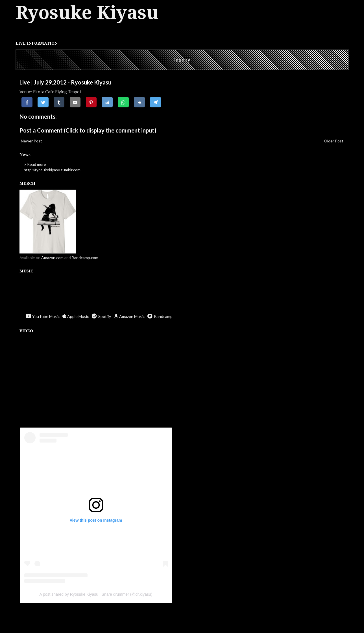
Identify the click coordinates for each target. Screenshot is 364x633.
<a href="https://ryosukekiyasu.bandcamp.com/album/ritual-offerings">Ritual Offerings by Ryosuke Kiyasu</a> (182, 294)
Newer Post (31, 141)
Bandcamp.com (85, 258)
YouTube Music (43, 316)
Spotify (101, 316)
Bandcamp (160, 316)
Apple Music (76, 316)
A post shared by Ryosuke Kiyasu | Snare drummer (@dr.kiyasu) (96, 594)
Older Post (334, 141)
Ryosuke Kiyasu (87, 13)
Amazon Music (129, 316)
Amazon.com (52, 258)
